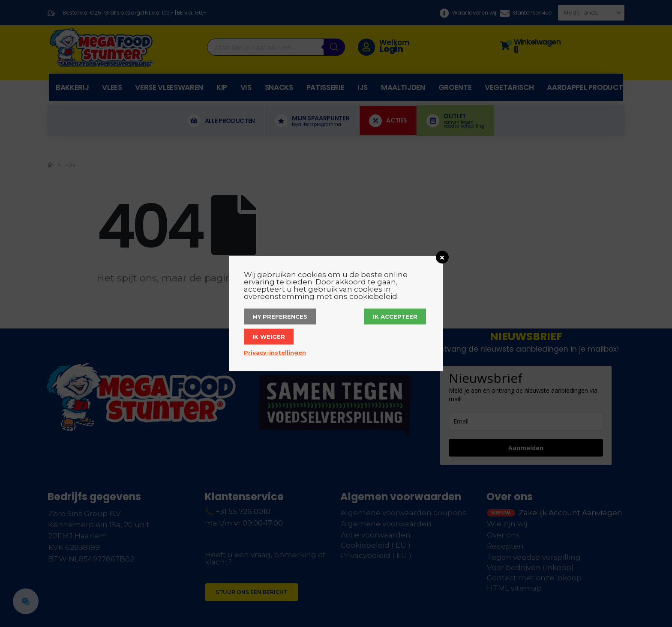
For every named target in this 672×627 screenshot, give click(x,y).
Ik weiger (269, 337)
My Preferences (280, 316)
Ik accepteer (395, 316)
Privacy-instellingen (275, 352)
